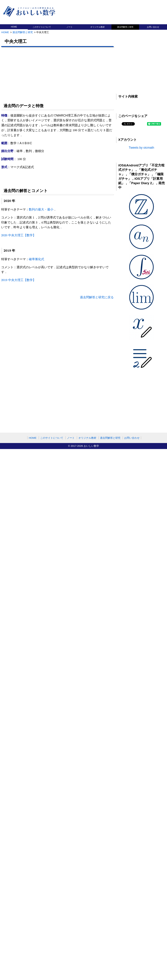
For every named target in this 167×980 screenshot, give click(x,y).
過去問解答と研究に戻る (97, 297)
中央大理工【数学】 (18, 235)
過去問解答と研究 (125, 27)
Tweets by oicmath (141, 148)
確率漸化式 (36, 259)
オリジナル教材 (97, 27)
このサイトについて (42, 27)
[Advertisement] (80, 74)
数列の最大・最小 (41, 209)
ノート (70, 27)
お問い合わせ (153, 27)
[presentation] (75, 130)
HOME (14, 27)
